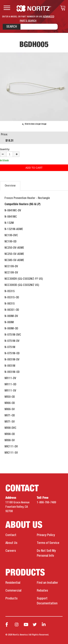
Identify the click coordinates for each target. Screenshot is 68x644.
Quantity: (5, 149)
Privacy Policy (46, 535)
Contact (11, 535)
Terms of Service (48, 543)
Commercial (13, 591)
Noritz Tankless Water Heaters (34, 8)
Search (12, 27)
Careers (11, 551)
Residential (13, 583)
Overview (10, 186)
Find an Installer (47, 583)
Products (11, 599)
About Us (11, 543)
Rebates (42, 591)
